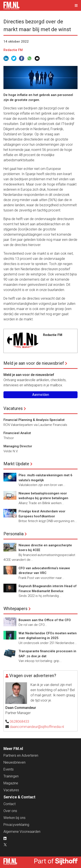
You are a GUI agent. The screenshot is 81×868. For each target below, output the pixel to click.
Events (9, 769)
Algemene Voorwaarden (22, 832)
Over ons (10, 811)
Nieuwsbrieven (14, 762)
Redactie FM (13, 50)
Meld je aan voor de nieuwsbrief (34, 363)
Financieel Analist (17, 433)
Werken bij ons (14, 818)
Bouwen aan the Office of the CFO (45, 620)
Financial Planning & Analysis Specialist (34, 420)
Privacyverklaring (16, 825)
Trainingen (11, 776)
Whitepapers (15, 609)
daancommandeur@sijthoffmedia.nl (37, 727)
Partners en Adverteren (21, 755)
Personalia (13, 534)
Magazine (11, 783)
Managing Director (18, 446)
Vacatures (13, 408)
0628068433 (19, 722)
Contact (10, 804)
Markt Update (16, 464)
